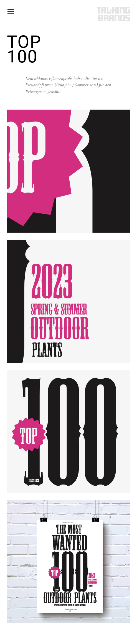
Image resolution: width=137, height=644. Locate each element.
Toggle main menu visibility (11, 12)
